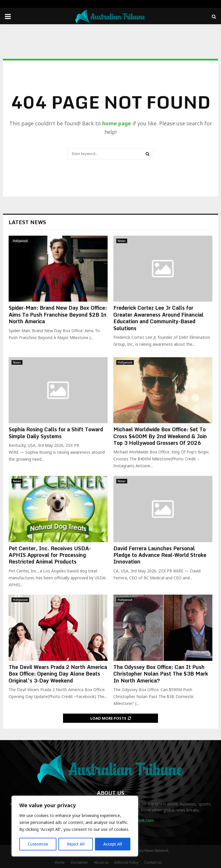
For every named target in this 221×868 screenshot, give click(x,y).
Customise (38, 844)
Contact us (153, 862)
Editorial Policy (126, 862)
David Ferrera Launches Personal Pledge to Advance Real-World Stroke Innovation (160, 555)
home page (117, 123)
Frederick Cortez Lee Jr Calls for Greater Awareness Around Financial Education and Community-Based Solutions (158, 318)
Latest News (27, 222)
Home (60, 862)
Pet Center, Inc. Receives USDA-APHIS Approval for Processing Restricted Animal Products (50, 555)
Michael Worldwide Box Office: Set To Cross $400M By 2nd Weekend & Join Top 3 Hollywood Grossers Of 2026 (160, 436)
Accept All (113, 844)
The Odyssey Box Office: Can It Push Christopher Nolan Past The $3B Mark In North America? (161, 674)
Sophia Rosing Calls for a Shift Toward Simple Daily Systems (56, 433)
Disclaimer (79, 862)
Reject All (76, 844)
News (122, 241)
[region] (75, 826)
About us (101, 862)
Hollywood (20, 241)
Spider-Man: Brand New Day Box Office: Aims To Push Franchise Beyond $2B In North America (58, 314)
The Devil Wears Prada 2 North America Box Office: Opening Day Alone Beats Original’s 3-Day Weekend (58, 674)
